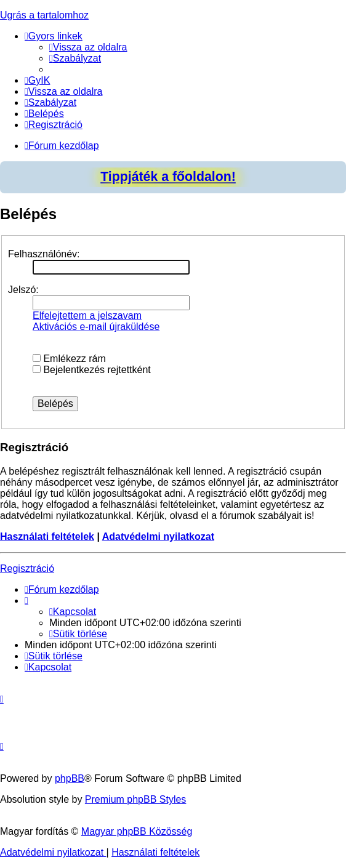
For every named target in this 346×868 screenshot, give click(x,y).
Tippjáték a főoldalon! (168, 177)
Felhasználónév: (44, 254)
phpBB (70, 778)
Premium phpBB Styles (136, 799)
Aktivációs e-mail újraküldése (96, 327)
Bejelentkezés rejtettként (92, 370)
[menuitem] (88, 47)
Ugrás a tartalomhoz (44, 15)
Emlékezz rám (69, 359)
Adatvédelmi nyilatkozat (158, 536)
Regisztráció (27, 569)
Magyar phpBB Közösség (137, 831)
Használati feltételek (47, 536)
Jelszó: (23, 290)
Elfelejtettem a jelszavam (87, 315)
